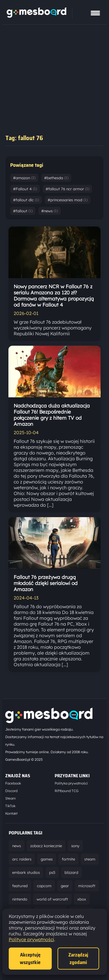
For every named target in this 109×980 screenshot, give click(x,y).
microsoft (87, 886)
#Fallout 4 (25, 189)
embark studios (26, 872)
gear (65, 886)
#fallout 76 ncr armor (67, 189)
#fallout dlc (26, 200)
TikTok (10, 806)
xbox (82, 899)
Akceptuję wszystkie (30, 959)
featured (20, 886)
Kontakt (11, 813)
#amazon (24, 178)
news (17, 846)
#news (50, 211)
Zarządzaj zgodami (78, 959)
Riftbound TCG (67, 791)
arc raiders (22, 859)
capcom (44, 886)
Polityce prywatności (31, 939)
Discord (11, 791)
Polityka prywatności (71, 783)
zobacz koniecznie (46, 846)
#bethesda (56, 178)
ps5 (52, 872)
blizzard (71, 872)
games (47, 859)
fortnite (68, 859)
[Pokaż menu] (95, 13)
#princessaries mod (68, 200)
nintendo (20, 899)
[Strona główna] (36, 16)
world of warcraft (52, 899)
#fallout (23, 211)
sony (75, 846)
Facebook (13, 783)
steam (90, 859)
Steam (10, 798)
